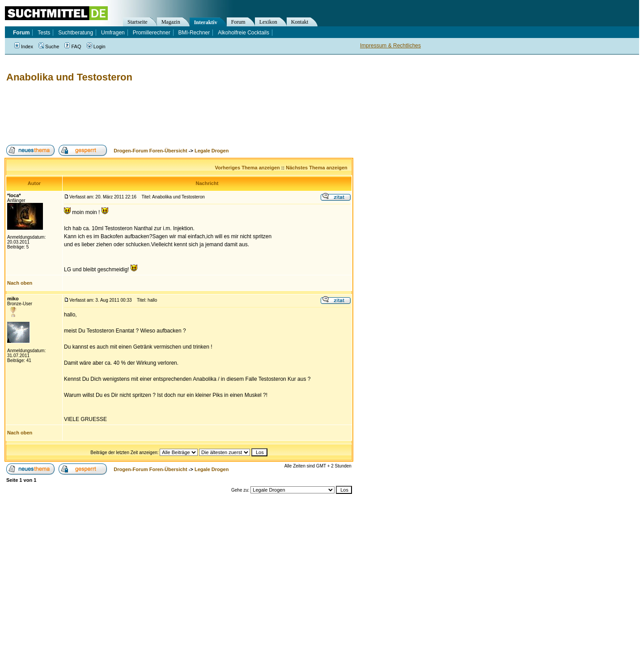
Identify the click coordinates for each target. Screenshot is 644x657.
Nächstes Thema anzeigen (317, 168)
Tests (44, 33)
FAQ (73, 46)
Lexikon (268, 22)
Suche (49, 46)
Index (24, 46)
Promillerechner (152, 33)
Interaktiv (206, 22)
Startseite (138, 22)
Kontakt (300, 22)
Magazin (171, 22)
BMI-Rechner (194, 33)
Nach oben (20, 283)
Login (96, 46)
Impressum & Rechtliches (390, 46)
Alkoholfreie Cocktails (244, 33)
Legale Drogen (212, 151)
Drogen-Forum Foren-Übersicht (150, 151)
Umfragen (113, 33)
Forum (238, 22)
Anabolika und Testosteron (69, 77)
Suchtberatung (76, 33)
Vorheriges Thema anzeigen (247, 168)
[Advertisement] (167, 114)
